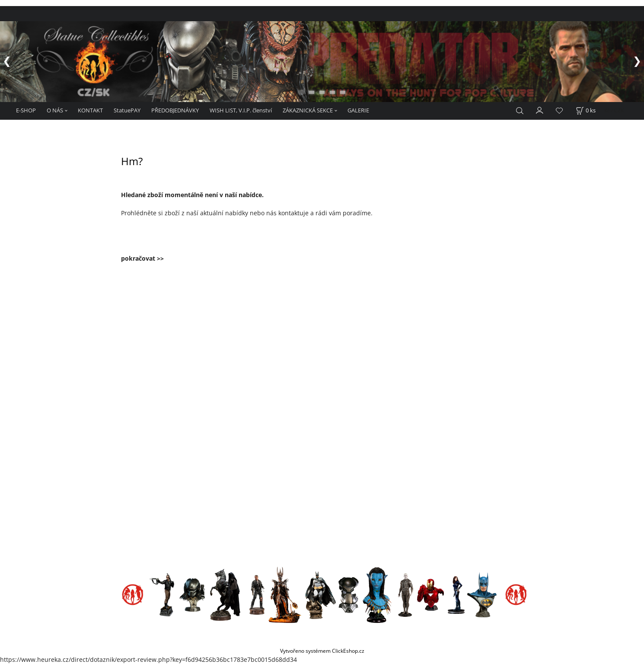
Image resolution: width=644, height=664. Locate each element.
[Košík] (586, 110)
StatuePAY (127, 110)
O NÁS (55, 110)
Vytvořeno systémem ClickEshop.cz (322, 651)
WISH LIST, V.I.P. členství (241, 110)
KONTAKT (90, 110)
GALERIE (358, 110)
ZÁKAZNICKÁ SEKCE (308, 110)
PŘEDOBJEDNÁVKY (175, 110)
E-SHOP (26, 110)
